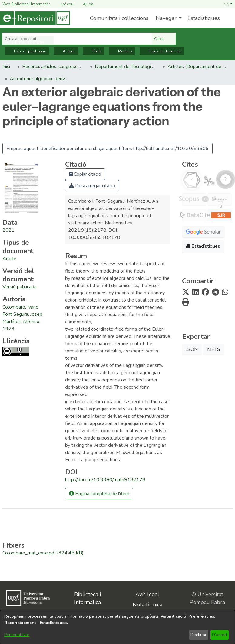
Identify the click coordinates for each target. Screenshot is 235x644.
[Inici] (35, 18)
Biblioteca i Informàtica (88, 598)
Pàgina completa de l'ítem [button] (99, 494)
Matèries (122, 51)
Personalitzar (17, 635)
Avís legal (147, 594)
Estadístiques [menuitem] (204, 18)
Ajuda (84, 4)
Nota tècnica (147, 605)
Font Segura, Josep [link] (22, 314)
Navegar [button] (166, 18)
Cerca (164, 39)
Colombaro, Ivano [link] (20, 307)
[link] (9, 259)
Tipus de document (162, 51)
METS (214, 349)
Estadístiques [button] (203, 246)
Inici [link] (6, 67)
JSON (192, 349)
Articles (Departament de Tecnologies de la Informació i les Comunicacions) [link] (198, 67)
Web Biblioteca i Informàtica (26, 4)
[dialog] (117, 627)
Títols (93, 51)
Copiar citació (85, 174)
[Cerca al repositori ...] (77, 39)
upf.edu (63, 4)
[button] (228, 4)
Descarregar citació (92, 186)
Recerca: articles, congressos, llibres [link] (52, 67)
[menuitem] (168, 18)
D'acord (219, 635)
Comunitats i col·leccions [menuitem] (119, 18)
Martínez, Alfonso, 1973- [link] (21, 325)
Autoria (66, 51)
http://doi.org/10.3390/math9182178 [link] (105, 480)
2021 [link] (8, 230)
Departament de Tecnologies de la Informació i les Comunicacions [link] (125, 67)
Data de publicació (27, 51)
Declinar (199, 635)
